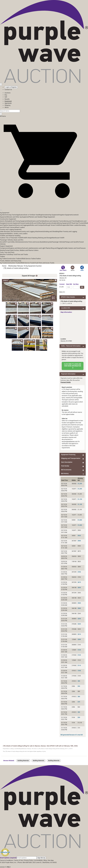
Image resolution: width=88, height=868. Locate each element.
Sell (6, 97)
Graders (55, 223)
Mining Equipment (63, 223)
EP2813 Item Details (68, 297)
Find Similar (65, 466)
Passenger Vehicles (58, 242)
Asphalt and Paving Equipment (17, 221)
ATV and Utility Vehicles (13, 242)
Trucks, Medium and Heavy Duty (11, 261)
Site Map (51, 860)
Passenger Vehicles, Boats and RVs (12, 240)
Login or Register (11, 87)
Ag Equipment (5, 213)
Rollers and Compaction (38, 225)
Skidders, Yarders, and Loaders (17, 234)
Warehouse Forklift (58, 238)
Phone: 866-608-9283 (25, 862)
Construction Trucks (13, 263)
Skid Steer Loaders (73, 225)
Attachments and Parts (35, 221)
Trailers (2, 256)
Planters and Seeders (36, 217)
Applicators (20, 215)
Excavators (48, 223)
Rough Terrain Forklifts (53, 225)
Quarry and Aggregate (23, 225)
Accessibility (38, 860)
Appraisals (8, 103)
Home (4, 266)
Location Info (66, 308)
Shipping (7, 105)
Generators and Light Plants (40, 248)
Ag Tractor (13, 215)
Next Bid (69, 284)
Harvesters (45, 215)
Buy (6, 95)
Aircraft (2, 242)
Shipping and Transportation (71, 458)
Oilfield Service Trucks (27, 263)
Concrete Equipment (13, 223)
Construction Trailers (14, 259)
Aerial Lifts (4, 221)
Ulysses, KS (63, 278)
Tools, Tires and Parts (7, 252)
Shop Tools (13, 254)
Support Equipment (6, 246)
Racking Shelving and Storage (42, 238)
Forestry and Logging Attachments (32, 231)
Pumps (7, 250)
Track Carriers (10, 227)
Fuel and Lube (27, 248)
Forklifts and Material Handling (10, 236)
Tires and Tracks (23, 254)
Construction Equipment (8, 219)
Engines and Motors (16, 248)
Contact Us (8, 90)
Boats (42, 242)
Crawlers (27, 223)
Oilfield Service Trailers (28, 259)
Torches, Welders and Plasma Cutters (26, 250)
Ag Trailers (4, 259)
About (7, 107)
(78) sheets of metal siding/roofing (16, 268)
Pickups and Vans (71, 242)
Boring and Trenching (71, 221)
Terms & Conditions (6, 860)
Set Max (76, 284)
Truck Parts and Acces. (42, 263)
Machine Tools (5, 254)
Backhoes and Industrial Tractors (54, 221)
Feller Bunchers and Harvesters (10, 231)
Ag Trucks (3, 263)
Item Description (67, 462)
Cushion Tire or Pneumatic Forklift (11, 238)
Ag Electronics (5, 215)
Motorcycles (48, 242)
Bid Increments (66, 470)
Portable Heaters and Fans (71, 248)
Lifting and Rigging (56, 248)
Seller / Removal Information (71, 346)
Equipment (8, 101)
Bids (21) (62, 292)
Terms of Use (19, 860)
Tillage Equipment (49, 217)
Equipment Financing (68, 455)
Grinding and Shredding (51, 231)
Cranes (22, 223)
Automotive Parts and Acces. (30, 242)
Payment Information (68, 374)
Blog (45, 860)
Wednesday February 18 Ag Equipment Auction (25, 266)
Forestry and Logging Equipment (11, 229)
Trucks (52, 263)
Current (62, 284)
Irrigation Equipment (65, 215)
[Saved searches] (1, 84)
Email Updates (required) (8, 858)
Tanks (12, 250)
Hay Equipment (54, 215)
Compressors (4, 248)
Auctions (8, 93)
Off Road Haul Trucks (76, 223)
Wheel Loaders (20, 227)
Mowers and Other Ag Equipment (18, 217)
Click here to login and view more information (73, 366)
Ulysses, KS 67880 (66, 341)
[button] (44, 205)
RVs (78, 242)
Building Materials (23, 761)
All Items (3, 116)
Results (7, 99)
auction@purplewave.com (70, 442)
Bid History (65, 473)
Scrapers (64, 225)
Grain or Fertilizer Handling (33, 215)
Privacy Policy (29, 860)
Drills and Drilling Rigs (38, 223)
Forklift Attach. (27, 238)
